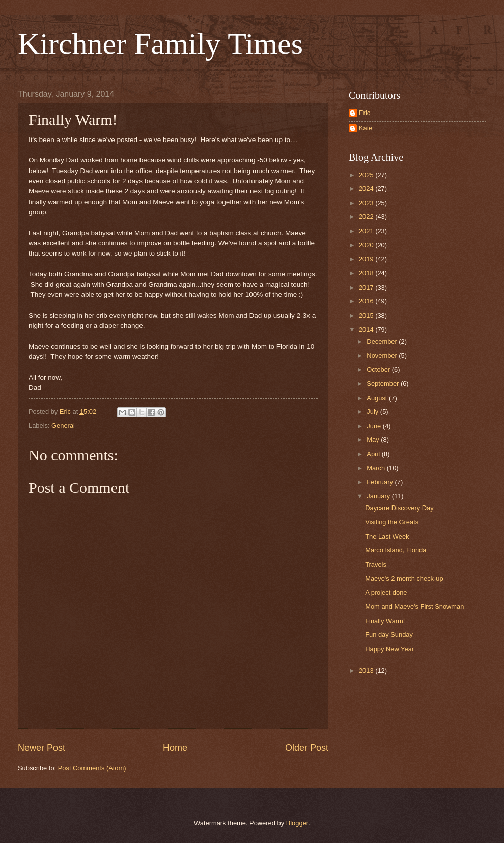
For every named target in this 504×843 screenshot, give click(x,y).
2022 (367, 217)
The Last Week (387, 536)
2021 (367, 231)
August (378, 398)
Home (175, 748)
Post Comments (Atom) (92, 768)
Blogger (297, 823)
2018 (367, 273)
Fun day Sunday (389, 635)
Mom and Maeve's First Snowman (414, 607)
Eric (365, 113)
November (383, 356)
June (375, 426)
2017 (367, 287)
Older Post (307, 748)
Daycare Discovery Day (399, 508)
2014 (367, 330)
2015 (367, 315)
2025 (367, 175)
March (376, 468)
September (384, 384)
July (373, 412)
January (379, 496)
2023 (367, 203)
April (374, 454)
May (374, 440)
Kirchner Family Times (160, 44)
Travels (376, 564)
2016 (367, 301)
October (379, 369)
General (63, 425)
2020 (367, 245)
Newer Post (41, 748)
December (383, 341)
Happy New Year (389, 649)
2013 (367, 671)
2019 (367, 259)
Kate (366, 128)
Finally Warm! (385, 621)
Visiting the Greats (392, 522)
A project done (386, 592)
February (381, 482)
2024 (367, 189)
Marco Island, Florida (396, 550)
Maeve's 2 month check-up (404, 579)
